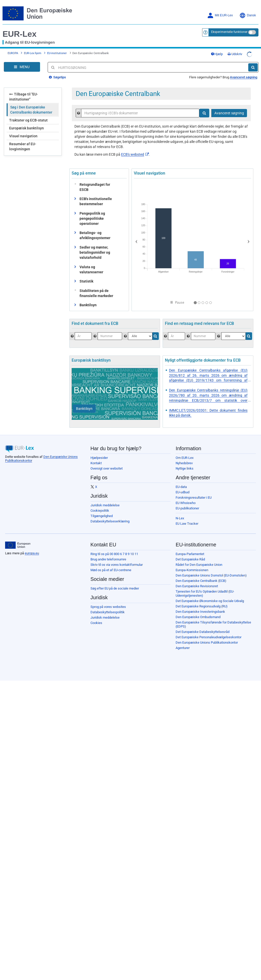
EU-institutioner (57, 53)
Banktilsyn (88, 305)
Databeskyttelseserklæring (110, 521)
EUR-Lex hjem (33, 53)
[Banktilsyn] (84, 409)
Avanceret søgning (244, 77)
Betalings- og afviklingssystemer (95, 235)
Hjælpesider (99, 458)
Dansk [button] (248, 15)
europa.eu (32, 553)
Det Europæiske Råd (190, 559)
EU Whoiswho (186, 503)
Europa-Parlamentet (190, 554)
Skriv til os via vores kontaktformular (117, 565)
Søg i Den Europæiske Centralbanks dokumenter (31, 110)
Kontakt (96, 463)
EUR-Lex (19, 34)
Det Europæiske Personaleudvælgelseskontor (208, 637)
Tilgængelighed (102, 516)
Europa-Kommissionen (192, 570)
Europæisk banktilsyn (27, 128)
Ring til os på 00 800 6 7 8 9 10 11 (114, 554)
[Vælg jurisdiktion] (233, 336)
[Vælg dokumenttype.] (140, 336)
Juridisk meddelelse (105, 505)
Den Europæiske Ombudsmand (198, 617)
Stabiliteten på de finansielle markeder (95, 293)
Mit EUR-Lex (220, 15)
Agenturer (183, 648)
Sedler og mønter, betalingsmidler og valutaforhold (95, 252)
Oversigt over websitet (107, 468)
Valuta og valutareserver (91, 269)
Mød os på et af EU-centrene (111, 570)
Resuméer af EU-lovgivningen (23, 146)
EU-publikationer (187, 508)
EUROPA (13, 53)
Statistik (86, 281)
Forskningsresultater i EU (194, 498)
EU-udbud (182, 492)
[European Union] (18, 545)
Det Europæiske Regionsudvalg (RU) (202, 606)
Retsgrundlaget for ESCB (94, 187)
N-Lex (180, 518)
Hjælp (217, 54)
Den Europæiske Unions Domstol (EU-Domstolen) (211, 575)
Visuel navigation (23, 136)
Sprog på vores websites (108, 607)
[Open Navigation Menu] (22, 67)
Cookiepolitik (100, 511)
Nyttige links (185, 468)
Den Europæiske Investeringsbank (200, 612)
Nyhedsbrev (184, 463)
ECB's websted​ (135, 154)
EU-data (181, 487)
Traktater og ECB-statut (28, 120)
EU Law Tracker (187, 524)
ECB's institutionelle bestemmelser (96, 201)
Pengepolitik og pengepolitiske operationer (92, 218)
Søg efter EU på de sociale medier (115, 588)
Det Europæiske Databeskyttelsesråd (203, 632)
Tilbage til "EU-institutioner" (24, 96)
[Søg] (253, 67)
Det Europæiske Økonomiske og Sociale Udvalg (210, 601)
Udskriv (235, 54)
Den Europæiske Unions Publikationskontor (207, 642)
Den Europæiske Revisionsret (197, 586)
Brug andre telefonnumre (108, 559)
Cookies (96, 623)
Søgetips (57, 77)
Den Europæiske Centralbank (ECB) (201, 581)
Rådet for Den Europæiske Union (199, 565)
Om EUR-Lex (185, 458)
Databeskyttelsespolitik (108, 612)
